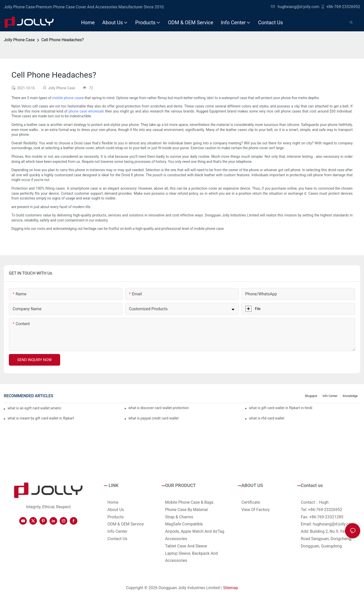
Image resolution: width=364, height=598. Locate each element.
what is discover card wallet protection (159, 408)
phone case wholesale (86, 111)
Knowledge (350, 396)
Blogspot (311, 396)
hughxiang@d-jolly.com (295, 7)
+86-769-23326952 (340, 7)
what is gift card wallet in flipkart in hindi (281, 408)
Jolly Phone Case (19, 40)
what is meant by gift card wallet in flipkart (41, 418)
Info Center (330, 396)
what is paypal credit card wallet (154, 418)
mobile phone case (67, 98)
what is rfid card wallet (267, 418)
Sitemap (231, 588)
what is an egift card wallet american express (34, 408)
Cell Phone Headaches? (62, 40)
